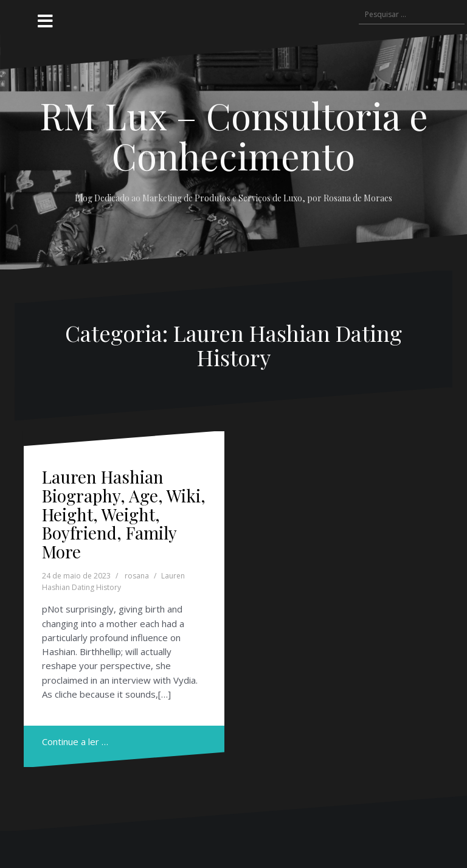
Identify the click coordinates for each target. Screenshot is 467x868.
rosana (137, 576)
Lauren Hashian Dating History (113, 582)
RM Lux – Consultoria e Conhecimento (234, 135)
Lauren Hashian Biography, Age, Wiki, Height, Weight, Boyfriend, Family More (124, 514)
